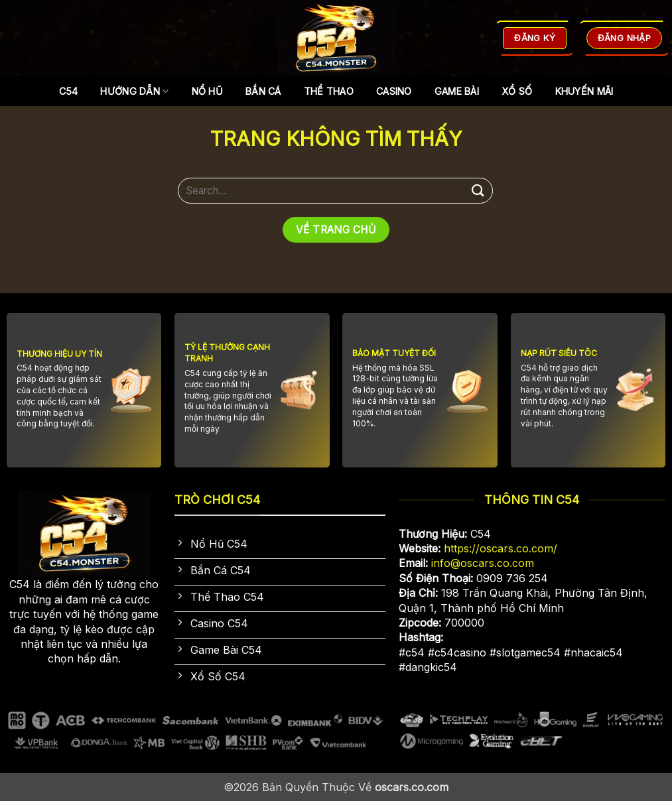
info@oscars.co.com (483, 563)
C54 (69, 91)
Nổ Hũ (207, 91)
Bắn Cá (263, 91)
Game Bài (457, 91)
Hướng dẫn (134, 91)
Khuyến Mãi (584, 91)
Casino (394, 91)
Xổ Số (517, 91)
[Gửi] (478, 191)
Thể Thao (329, 91)
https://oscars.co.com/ (501, 548)
